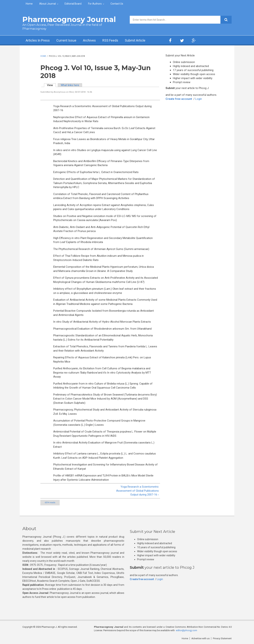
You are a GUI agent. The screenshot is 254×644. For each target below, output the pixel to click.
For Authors (95, 4)
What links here (70, 85)
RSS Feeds (110, 40)
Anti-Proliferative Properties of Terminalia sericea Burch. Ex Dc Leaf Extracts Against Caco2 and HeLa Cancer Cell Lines (104, 130)
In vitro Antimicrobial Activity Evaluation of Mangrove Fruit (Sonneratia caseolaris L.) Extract (104, 445)
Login (199, 99)
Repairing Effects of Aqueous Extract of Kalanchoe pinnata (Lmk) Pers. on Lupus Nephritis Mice (102, 360)
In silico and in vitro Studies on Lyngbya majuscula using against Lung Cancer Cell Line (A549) (105, 152)
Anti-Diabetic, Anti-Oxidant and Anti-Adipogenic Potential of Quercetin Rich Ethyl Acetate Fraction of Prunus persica (101, 229)
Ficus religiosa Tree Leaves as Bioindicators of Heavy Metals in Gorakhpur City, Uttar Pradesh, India (104, 141)
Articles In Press (38, 40)
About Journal (48, 4)
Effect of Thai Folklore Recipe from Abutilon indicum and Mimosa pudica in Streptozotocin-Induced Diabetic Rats (98, 258)
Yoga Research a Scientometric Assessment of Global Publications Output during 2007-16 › (137, 491)
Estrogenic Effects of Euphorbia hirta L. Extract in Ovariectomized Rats (96, 172)
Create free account (179, 99)
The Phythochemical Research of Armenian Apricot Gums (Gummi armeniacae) (101, 249)
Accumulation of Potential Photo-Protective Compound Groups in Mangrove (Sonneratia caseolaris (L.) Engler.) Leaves (99, 423)
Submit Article (135, 40)
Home (29, 4)
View (51, 85)
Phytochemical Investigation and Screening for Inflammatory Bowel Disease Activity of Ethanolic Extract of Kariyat (105, 467)
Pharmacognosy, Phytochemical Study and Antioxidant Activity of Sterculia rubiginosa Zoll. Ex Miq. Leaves (105, 412)
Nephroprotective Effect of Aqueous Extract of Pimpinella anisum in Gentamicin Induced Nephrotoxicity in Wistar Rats (101, 119)
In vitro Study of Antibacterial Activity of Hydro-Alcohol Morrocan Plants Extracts (102, 322)
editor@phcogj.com (186, 630)
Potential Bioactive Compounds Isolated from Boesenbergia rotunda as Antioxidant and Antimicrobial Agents (104, 313)
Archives (89, 40)
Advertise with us (201, 638)
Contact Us (117, 4)
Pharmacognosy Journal (69, 19)
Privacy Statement (222, 638)
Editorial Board (73, 4)
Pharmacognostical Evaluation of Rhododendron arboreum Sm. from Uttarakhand (102, 329)
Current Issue (66, 40)
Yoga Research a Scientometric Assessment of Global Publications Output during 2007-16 (102, 108)
